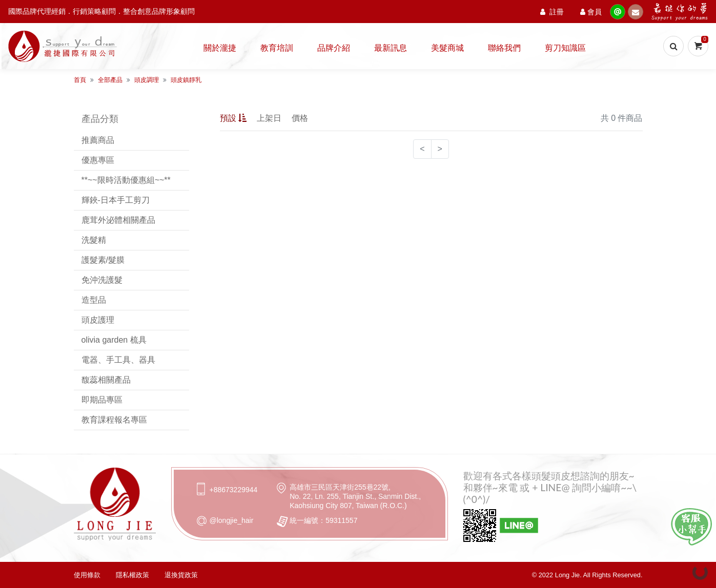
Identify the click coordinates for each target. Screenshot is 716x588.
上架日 (269, 118)
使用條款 (87, 575)
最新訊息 (391, 47)
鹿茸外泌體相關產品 (118, 220)
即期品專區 (102, 400)
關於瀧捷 (220, 47)
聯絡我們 (504, 47)
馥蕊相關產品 (106, 380)
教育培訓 (277, 47)
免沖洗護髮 (102, 280)
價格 (300, 118)
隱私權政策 (132, 575)
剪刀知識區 (565, 47)
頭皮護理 (98, 320)
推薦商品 (98, 140)
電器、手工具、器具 (118, 360)
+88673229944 (234, 490)
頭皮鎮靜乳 (186, 80)
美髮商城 (447, 47)
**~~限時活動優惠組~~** (126, 180)
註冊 (552, 12)
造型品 (94, 300)
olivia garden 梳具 (114, 340)
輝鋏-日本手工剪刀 (116, 200)
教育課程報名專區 (114, 420)
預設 (233, 118)
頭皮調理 (147, 80)
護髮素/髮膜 (103, 260)
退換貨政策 (181, 575)
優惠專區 (98, 160)
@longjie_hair (232, 520)
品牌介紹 (334, 47)
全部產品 (110, 80)
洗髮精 (94, 240)
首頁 (80, 80)
